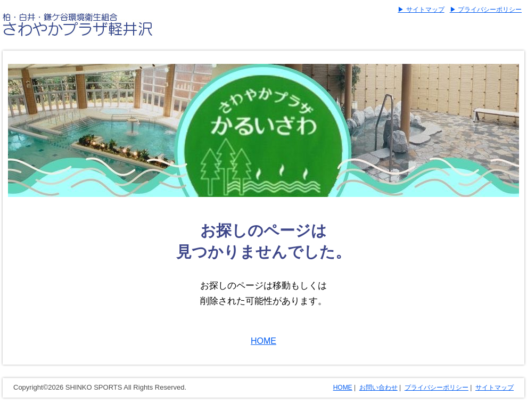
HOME (263, 341)
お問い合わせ (378, 388)
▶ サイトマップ (421, 10)
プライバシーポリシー (437, 388)
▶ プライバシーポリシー (486, 10)
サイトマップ (495, 388)
